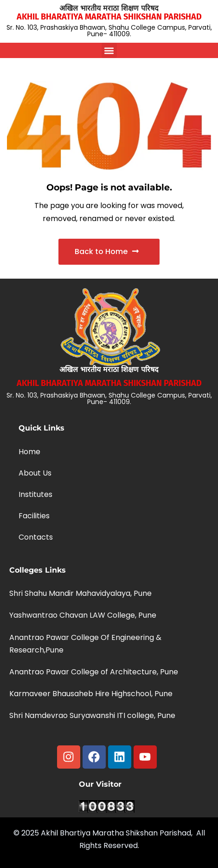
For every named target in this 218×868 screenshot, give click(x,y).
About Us (35, 473)
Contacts (36, 537)
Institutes (35, 494)
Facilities (34, 516)
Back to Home (107, 251)
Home (29, 452)
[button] (109, 50)
